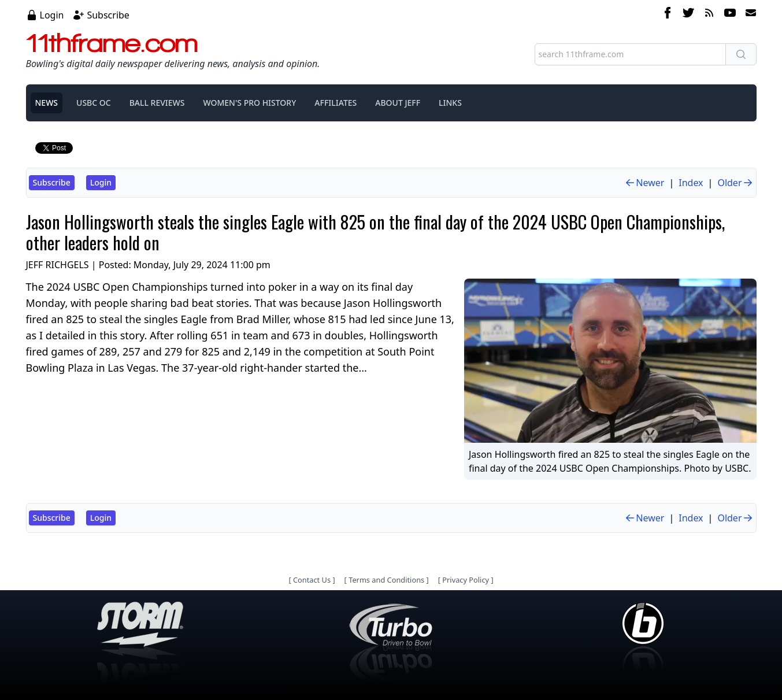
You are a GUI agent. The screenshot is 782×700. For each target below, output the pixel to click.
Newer (644, 183)
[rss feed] (709, 14)
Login (52, 15)
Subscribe (108, 15)
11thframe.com (112, 43)
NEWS (47, 103)
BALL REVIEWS (157, 103)
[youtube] (730, 14)
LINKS (450, 103)
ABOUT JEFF (398, 103)
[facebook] (668, 14)
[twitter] (688, 14)
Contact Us (312, 580)
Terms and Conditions (386, 580)
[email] (748, 14)
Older (735, 183)
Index (691, 183)
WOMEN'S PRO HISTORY (249, 103)
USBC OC (94, 103)
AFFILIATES (336, 103)
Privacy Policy (466, 580)
